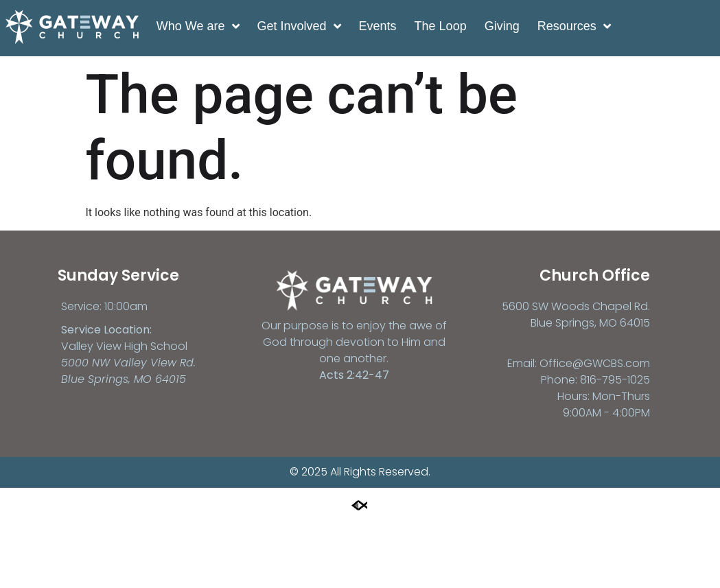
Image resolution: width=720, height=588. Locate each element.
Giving (501, 26)
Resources (573, 26)
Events (377, 26)
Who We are (198, 26)
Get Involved (299, 26)
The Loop (440, 26)
